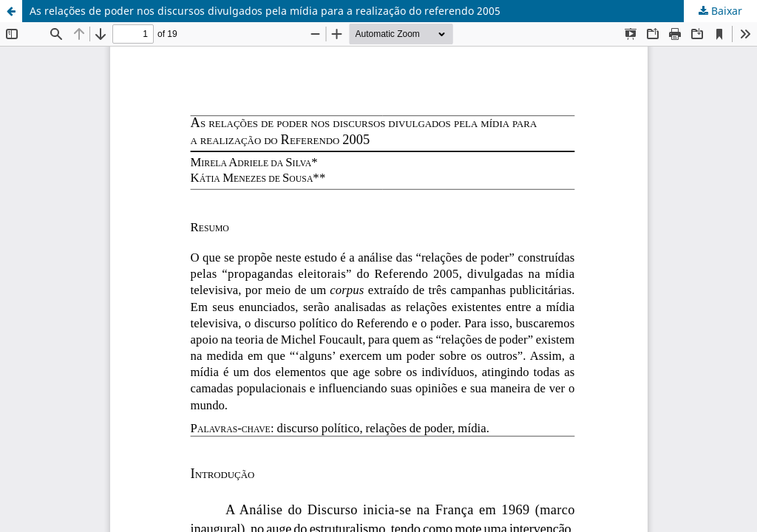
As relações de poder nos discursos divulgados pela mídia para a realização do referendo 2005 (265, 11)
